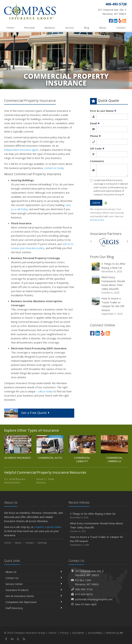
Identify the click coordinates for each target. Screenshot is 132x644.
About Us (34, 572)
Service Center (34, 584)
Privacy (64, 633)
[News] (124, 21)
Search (52, 633)
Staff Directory (34, 608)
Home (10, 28)
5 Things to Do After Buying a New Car (109, 268)
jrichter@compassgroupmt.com (94, 599)
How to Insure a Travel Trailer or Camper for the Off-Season (109, 306)
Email (95, 123)
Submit (96, 203)
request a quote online (48, 527)
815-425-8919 (84, 594)
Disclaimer (78, 633)
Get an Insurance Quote (34, 596)
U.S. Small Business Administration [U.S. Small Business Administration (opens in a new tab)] (15, 481)
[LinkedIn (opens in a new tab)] (115, 21)
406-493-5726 (84, 589)
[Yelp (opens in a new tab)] (120, 21)
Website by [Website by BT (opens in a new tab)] (115, 633)
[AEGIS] (109, 242)
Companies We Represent (34, 602)
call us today (45, 391)
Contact (121, 28)
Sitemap (42, 543)
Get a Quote (27, 413)
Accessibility (95, 633)
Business (50, 28)
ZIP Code (97, 148)
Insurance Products (34, 590)
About (103, 28)
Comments (97, 161)
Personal (29, 28)
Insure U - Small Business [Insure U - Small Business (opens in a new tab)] (45, 481)
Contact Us (34, 578)
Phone (95, 136)
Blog (87, 28)
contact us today (54, 168)
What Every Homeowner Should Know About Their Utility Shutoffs (109, 285)
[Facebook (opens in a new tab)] (111, 21)
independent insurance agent (21, 150)
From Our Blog (102, 257)
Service (69, 28)
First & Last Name (103, 111)
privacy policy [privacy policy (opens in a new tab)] (97, 220)
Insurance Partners (106, 234)
